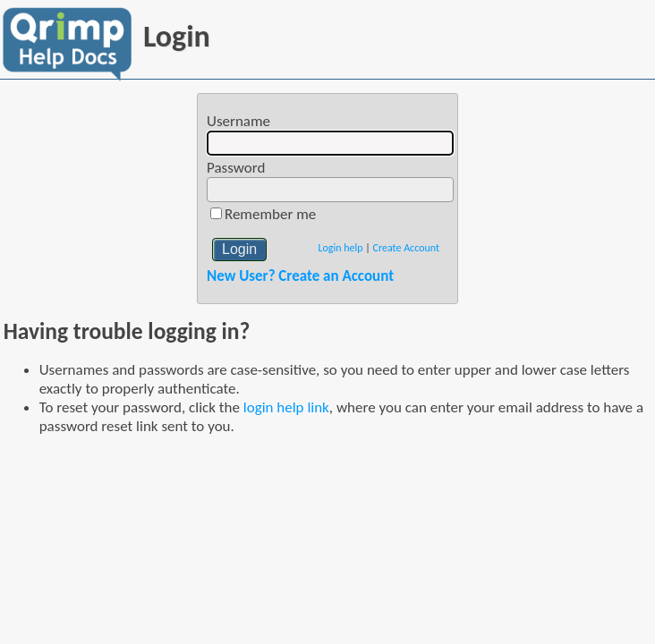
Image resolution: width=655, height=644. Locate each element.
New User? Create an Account (300, 276)
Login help (340, 248)
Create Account (406, 248)
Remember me (270, 214)
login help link (286, 407)
